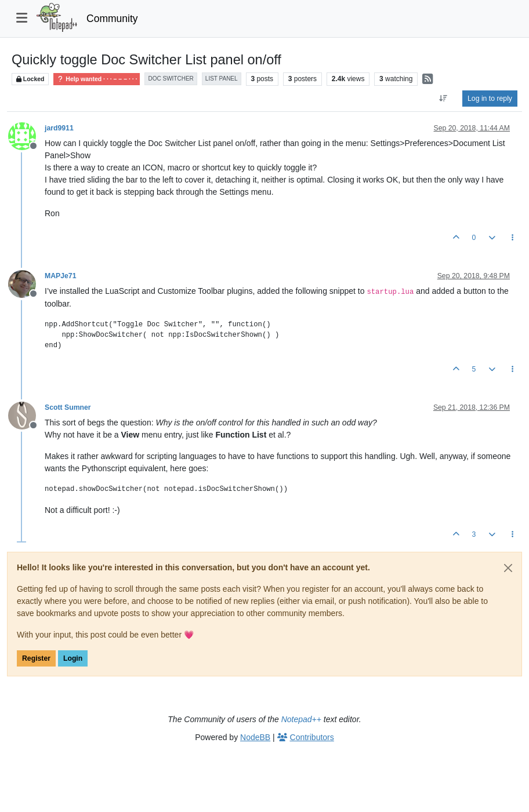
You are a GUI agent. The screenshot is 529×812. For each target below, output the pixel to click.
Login (73, 658)
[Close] (508, 568)
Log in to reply (490, 99)
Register (36, 658)
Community (112, 19)
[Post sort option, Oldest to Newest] (443, 99)
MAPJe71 (60, 276)
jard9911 (59, 128)
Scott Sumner (68, 407)
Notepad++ (301, 719)
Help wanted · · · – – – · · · (97, 79)
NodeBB (255, 737)
